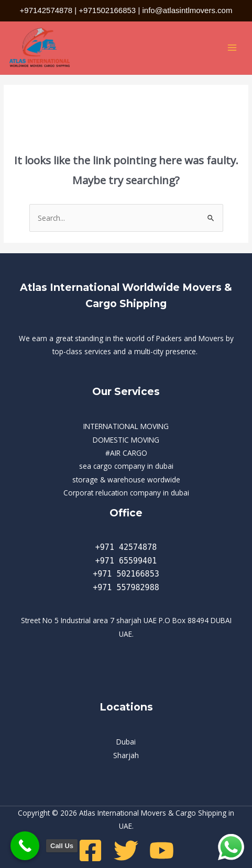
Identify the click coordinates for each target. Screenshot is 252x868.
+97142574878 (46, 10)
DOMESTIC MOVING (126, 440)
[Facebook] (90, 850)
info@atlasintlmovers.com (187, 10)
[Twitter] (126, 850)
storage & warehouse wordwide (126, 480)
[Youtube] (162, 850)
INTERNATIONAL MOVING (126, 426)
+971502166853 (107, 10)
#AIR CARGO (126, 453)
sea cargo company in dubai (126, 466)
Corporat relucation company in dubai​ (126, 493)
